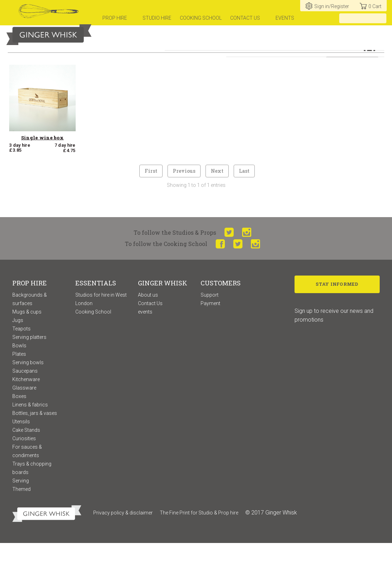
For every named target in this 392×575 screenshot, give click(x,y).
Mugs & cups (27, 343)
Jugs (18, 352)
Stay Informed (337, 317)
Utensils (21, 453)
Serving (21, 512)
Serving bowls (28, 394)
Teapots (21, 360)
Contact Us (150, 335)
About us (148, 327)
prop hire (115, 18)
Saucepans (25, 403)
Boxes (19, 428)
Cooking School (93, 343)
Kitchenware (26, 411)
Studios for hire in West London (101, 331)
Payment (210, 335)
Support (210, 327)
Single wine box (42, 169)
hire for (248, 56)
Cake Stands (26, 462)
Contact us (245, 18)
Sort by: (316, 75)
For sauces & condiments (27, 483)
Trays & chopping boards (32, 500)
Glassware (24, 419)
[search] (381, 18)
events (145, 343)
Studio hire (157, 18)
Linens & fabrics (30, 436)
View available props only (270, 75)
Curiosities (24, 470)
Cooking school (201, 18)
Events (285, 18)
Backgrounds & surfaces (30, 331)
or (273, 56)
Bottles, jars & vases (35, 445)
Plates (19, 386)
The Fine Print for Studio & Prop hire (199, 544)
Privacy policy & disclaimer (123, 544)
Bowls (19, 377)
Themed (21, 521)
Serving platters (29, 369)
